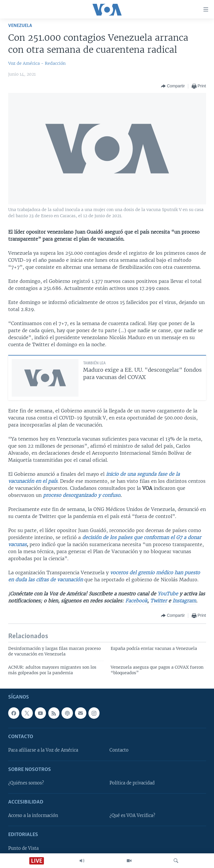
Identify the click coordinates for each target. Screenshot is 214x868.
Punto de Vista (23, 848)
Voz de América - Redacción (37, 63)
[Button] (173, 86)
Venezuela (20, 26)
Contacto (119, 750)
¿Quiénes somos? (26, 783)
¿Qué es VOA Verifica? (132, 816)
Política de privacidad (132, 783)
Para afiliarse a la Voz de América (43, 750)
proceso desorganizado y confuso (82, 495)
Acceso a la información (33, 816)
